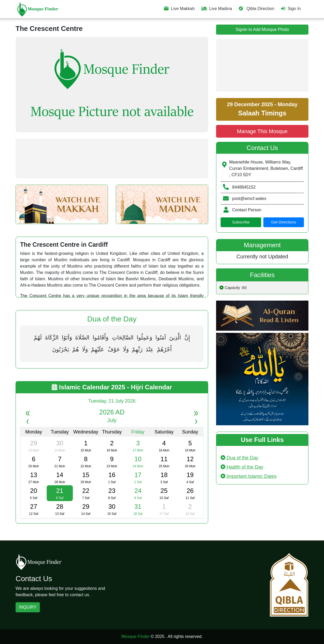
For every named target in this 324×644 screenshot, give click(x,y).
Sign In (291, 9)
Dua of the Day (239, 458)
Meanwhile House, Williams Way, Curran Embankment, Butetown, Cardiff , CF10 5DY (266, 168)
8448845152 (244, 187)
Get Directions (283, 222)
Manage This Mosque (262, 131)
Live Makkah (179, 9)
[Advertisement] (112, 158)
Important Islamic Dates (249, 476)
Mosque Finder (135, 636)
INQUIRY (28, 607)
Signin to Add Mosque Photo (262, 29)
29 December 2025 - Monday (262, 109)
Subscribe (241, 222)
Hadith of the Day (242, 467)
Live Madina (217, 9)
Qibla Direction (256, 9)
